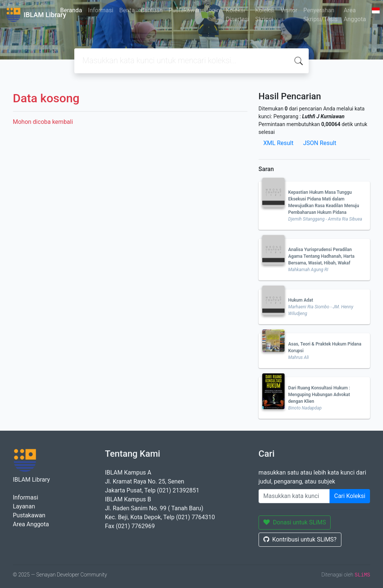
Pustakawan (185, 10)
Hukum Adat (301, 300)
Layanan (24, 506)
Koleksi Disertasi (238, 15)
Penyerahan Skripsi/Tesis (321, 15)
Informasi (101, 10)
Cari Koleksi (350, 496)
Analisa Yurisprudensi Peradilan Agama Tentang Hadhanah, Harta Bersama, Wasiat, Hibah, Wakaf (321, 256)
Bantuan (152, 10)
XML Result (278, 143)
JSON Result (320, 143)
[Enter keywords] (294, 496)
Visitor (289, 10)
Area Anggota (355, 15)
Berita (127, 10)
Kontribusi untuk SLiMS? (300, 539)
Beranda (71, 10)
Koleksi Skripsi (265, 15)
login (213, 10)
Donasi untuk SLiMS (295, 522)
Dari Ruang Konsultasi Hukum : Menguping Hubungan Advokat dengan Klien (319, 395)
